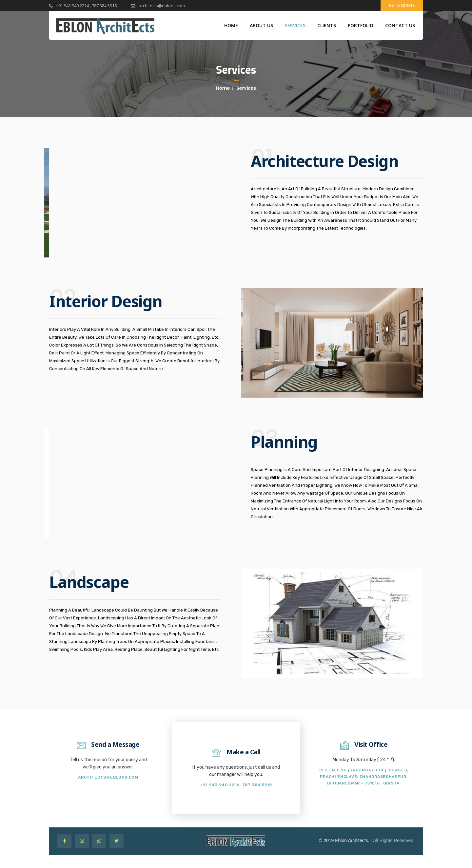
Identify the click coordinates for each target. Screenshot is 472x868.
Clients (327, 25)
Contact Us (400, 25)
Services (295, 25)
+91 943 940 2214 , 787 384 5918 (83, 6)
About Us (261, 25)
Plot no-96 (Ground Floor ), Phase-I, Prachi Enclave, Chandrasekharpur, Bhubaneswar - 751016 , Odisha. (364, 777)
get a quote (402, 5)
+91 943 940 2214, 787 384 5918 (236, 785)
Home (231, 25)
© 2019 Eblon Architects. (344, 840)
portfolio (361, 25)
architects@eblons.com (158, 6)
